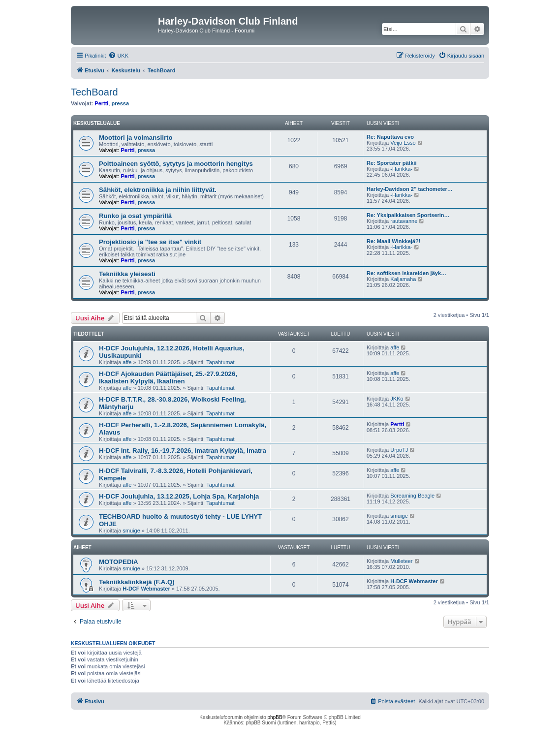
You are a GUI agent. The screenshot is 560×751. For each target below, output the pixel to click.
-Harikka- (401, 169)
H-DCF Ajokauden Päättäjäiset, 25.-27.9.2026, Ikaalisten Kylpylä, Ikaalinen (168, 377)
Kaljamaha (403, 279)
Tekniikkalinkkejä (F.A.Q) (137, 582)
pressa (120, 103)
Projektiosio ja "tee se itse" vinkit (150, 242)
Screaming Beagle (412, 496)
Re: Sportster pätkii (391, 163)
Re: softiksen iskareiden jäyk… (406, 273)
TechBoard (94, 92)
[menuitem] (118, 56)
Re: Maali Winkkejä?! (393, 241)
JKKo (397, 399)
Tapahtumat (220, 362)
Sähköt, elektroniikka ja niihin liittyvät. (158, 190)
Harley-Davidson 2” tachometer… (410, 189)
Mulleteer (401, 561)
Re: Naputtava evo (390, 137)
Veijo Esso (403, 143)
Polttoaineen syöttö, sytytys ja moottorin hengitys (176, 164)
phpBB (275, 717)
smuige (131, 531)
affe (127, 362)
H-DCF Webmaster (146, 589)
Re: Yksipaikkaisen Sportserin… (408, 215)
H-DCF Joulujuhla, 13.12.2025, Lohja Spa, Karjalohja (179, 496)
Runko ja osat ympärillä (135, 216)
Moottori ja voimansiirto (136, 138)
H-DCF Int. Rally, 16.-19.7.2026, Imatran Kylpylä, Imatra (183, 451)
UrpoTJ (399, 450)
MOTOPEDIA (119, 562)
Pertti (101, 103)
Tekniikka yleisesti (127, 274)
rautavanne (404, 221)
